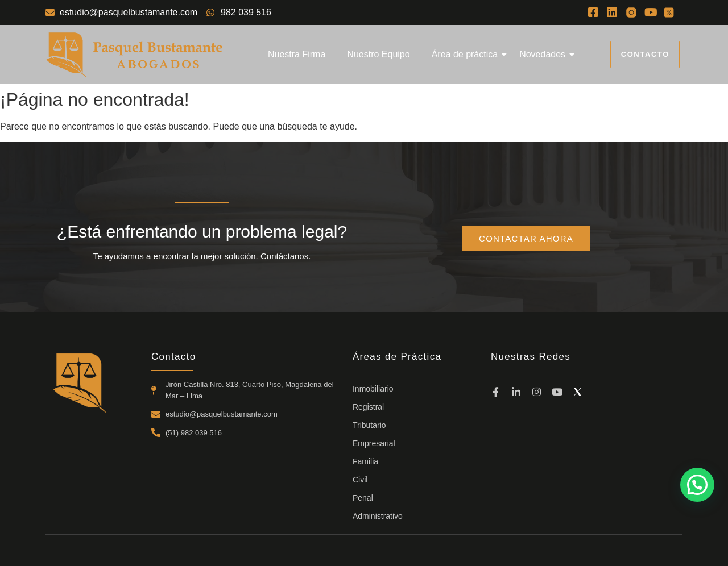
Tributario (369, 425)
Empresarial (374, 443)
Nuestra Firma (297, 54)
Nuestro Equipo (378, 54)
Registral (368, 407)
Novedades (545, 54)
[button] (697, 485)
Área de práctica (467, 54)
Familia (365, 461)
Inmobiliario (373, 389)
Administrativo (378, 516)
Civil (360, 480)
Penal (363, 498)
